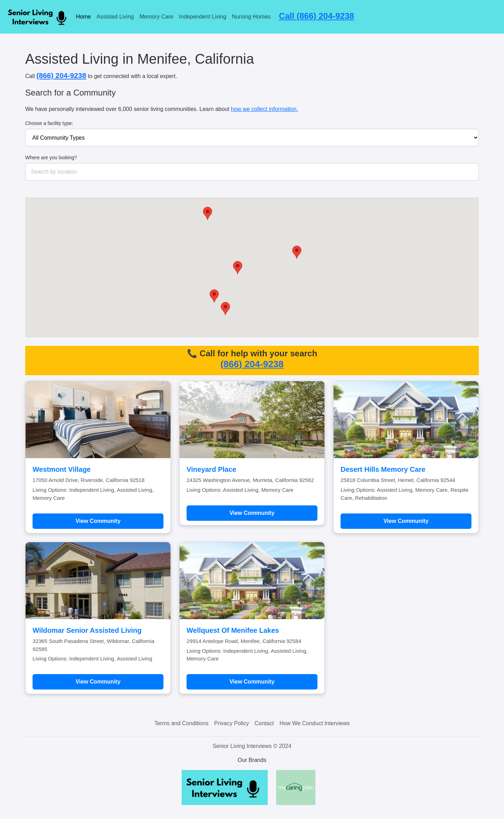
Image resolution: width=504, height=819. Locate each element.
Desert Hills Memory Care (383, 469)
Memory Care (156, 17)
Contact (264, 723)
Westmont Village (62, 469)
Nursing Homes (251, 17)
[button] (208, 213)
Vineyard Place (211, 469)
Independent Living (202, 17)
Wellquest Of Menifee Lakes (233, 630)
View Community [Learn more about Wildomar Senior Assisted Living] (98, 682)
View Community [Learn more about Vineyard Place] (252, 513)
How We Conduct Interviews (314, 723)
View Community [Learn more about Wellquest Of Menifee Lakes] (252, 682)
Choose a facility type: (49, 123)
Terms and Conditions (181, 723)
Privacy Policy (232, 723)
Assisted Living (115, 17)
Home (83, 17)
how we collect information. (265, 109)
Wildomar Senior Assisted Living (87, 630)
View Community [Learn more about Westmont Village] (98, 521)
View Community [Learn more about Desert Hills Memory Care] (406, 521)
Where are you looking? (51, 157)
